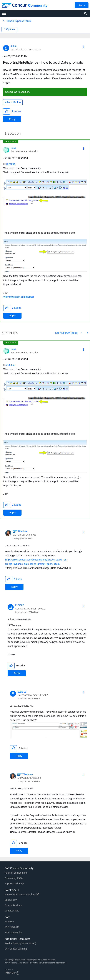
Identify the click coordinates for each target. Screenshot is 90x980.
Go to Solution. (22, 92)
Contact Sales (12, 911)
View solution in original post (19, 297)
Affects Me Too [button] (13, 102)
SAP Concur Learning (16, 949)
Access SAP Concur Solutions (22, 894)
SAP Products (12, 927)
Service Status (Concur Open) (20, 943)
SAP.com (9, 922)
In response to (22, 538)
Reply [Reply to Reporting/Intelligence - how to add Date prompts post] (12, 119)
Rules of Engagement (16, 873)
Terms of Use (23, 963)
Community (38, 5)
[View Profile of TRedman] (23, 531)
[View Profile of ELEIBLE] (19, 605)
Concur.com (11, 900)
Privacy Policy (10, 963)
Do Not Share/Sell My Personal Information (48, 963)
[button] (84, 47)
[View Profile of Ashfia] (14, 46)
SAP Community (13, 932)
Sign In (82, 5)
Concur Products (13, 905)
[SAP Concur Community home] (14, 5)
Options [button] (10, 29)
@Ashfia (11, 164)
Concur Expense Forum (19, 21)
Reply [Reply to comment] (12, 316)
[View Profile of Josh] (13, 148)
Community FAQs (14, 878)
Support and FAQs (14, 884)
